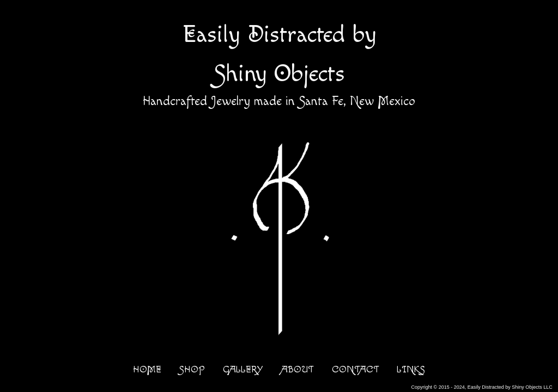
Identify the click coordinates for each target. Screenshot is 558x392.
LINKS (411, 369)
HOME (147, 369)
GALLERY (243, 369)
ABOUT (298, 369)
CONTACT (356, 369)
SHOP (192, 369)
